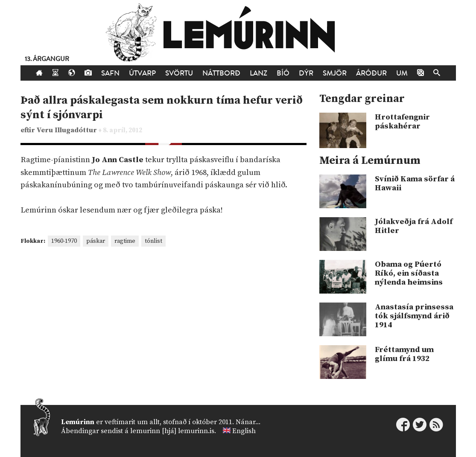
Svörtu (179, 73)
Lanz (258, 73)
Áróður (371, 73)
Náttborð (221, 73)
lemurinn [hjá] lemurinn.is (172, 431)
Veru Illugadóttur (68, 130)
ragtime (125, 241)
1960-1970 (64, 241)
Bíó (283, 73)
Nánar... (248, 422)
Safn (110, 73)
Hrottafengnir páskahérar (402, 122)
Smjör (335, 73)
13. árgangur (47, 59)
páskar (96, 241)
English (244, 431)
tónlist (153, 241)
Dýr (306, 73)
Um (402, 73)
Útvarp (142, 73)
